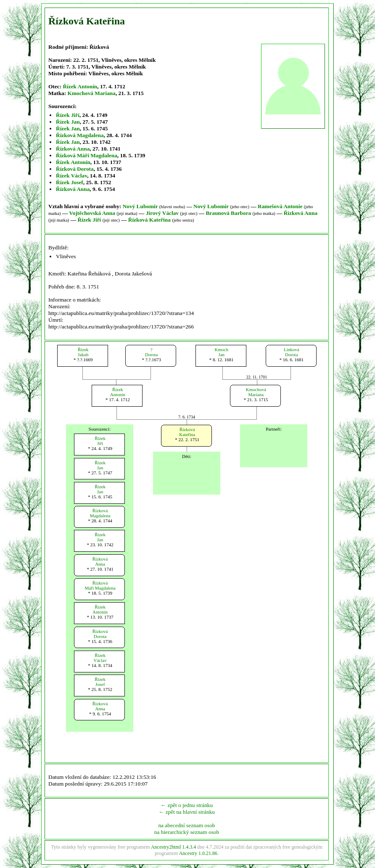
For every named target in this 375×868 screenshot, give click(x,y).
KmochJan (222, 352)
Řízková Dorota (75, 169)
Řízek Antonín (80, 86)
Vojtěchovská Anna (92, 213)
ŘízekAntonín (118, 392)
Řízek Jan (68, 122)
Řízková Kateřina (149, 220)
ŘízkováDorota (100, 634)
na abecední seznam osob (186, 825)
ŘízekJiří (100, 441)
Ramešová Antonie (280, 206)
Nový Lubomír (140, 206)
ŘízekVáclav (100, 658)
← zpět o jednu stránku (187, 805)
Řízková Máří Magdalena (87, 155)
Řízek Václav (71, 176)
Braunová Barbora (228, 213)
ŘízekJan (100, 465)
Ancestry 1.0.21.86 (198, 853)
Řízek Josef (70, 182)
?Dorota (152, 352)
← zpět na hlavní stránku (187, 812)
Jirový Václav (162, 213)
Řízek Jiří (68, 115)
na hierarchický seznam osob (187, 832)
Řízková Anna (73, 149)
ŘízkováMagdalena (100, 513)
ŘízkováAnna (100, 561)
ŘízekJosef (100, 682)
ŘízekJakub (83, 352)
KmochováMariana (256, 392)
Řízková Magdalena (80, 135)
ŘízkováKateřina (187, 432)
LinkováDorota (292, 352)
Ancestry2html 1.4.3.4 (173, 847)
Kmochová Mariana (92, 93)
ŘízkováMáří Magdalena (100, 585)
